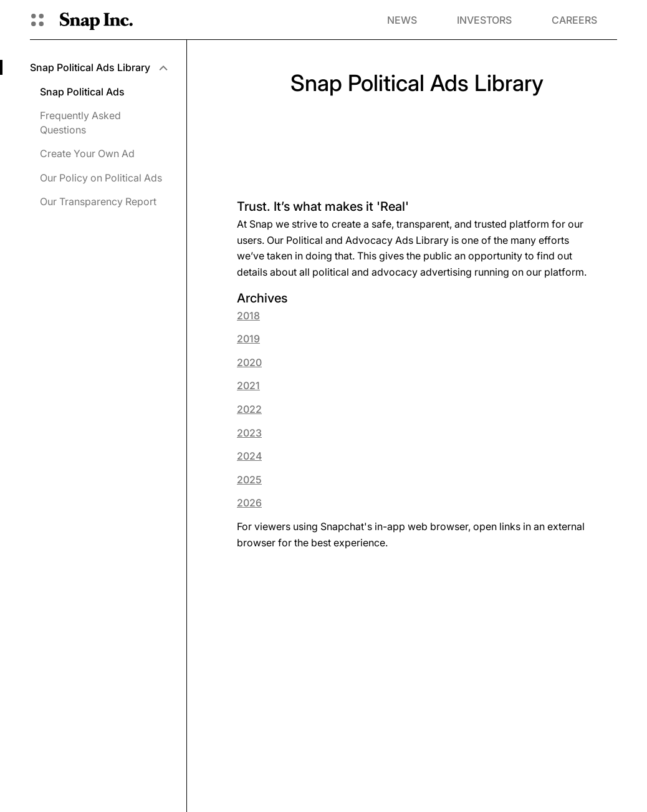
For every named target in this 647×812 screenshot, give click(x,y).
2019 (248, 339)
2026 (249, 503)
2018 (248, 316)
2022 (249, 409)
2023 (249, 433)
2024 (249, 456)
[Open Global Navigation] (37, 20)
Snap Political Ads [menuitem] (82, 92)
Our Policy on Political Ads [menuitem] (101, 178)
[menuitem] (98, 67)
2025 (249, 480)
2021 (248, 385)
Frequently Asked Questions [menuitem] (80, 122)
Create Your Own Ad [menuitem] (87, 153)
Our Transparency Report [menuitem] (98, 201)
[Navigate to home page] (96, 20)
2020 (249, 362)
